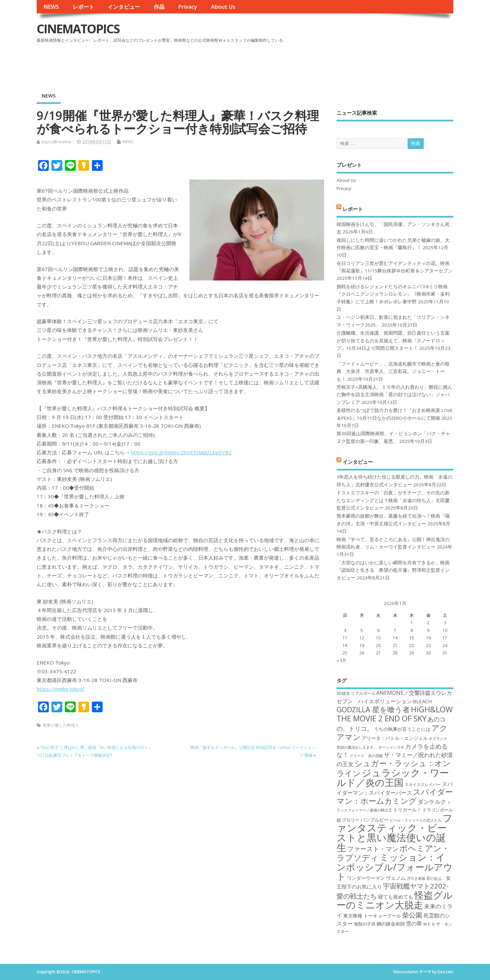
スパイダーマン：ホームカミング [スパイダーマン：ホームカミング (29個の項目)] (395, 796)
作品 (159, 7)
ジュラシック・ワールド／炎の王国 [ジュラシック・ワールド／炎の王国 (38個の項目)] (393, 777)
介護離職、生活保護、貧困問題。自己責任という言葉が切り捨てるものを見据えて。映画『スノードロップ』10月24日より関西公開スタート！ (393, 341)
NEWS (51, 7)
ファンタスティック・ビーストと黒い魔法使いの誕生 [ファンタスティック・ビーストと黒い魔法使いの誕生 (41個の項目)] (395, 833)
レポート (83, 7)
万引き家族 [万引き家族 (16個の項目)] (416, 878)
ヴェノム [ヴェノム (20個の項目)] (396, 878)
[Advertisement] (325, 64)
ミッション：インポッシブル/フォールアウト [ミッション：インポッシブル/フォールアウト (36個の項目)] (395, 867)
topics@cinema (56, 142)
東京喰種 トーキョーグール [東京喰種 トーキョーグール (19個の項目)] (372, 916)
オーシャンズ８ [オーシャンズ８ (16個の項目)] (391, 747)
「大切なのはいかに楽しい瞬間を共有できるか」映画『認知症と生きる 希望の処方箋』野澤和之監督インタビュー (393, 570)
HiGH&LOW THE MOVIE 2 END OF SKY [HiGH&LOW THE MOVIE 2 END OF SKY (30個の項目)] (395, 714)
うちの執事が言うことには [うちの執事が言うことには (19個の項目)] (402, 729)
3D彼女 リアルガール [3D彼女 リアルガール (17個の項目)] (356, 693)
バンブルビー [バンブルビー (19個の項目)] (375, 820)
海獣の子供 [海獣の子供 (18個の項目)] (365, 924)
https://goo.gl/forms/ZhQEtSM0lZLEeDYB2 (181, 452)
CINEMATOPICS (78, 29)
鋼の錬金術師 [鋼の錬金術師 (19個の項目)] (391, 924)
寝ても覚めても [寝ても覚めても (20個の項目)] (396, 897)
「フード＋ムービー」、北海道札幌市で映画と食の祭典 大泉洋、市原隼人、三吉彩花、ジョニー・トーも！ (393, 371)
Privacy (188, 7)
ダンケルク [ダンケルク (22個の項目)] (432, 802)
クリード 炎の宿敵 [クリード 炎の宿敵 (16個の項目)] (366, 756)
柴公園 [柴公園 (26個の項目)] (412, 915)
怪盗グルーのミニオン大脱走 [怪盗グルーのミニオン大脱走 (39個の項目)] (395, 900)
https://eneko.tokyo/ (61, 689)
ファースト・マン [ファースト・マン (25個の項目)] (373, 849)
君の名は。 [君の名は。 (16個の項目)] (436, 878)
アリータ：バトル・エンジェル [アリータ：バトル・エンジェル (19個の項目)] (395, 738)
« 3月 (341, 660)
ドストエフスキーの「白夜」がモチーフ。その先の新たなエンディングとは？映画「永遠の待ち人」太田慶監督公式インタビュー (393, 500)
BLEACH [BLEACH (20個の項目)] (423, 701)
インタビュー (124, 7)
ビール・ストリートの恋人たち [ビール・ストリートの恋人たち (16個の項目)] (416, 820)
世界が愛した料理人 (61, 725)
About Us (223, 7)
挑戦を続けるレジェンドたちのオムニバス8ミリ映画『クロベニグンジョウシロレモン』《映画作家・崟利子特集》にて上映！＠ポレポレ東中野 (393, 294)
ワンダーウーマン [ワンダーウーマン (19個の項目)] (366, 878)
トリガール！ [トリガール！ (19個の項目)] (407, 810)
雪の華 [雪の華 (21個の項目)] (414, 924)
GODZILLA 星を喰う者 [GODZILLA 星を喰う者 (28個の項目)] (373, 709)
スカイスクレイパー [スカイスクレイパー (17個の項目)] (423, 784)
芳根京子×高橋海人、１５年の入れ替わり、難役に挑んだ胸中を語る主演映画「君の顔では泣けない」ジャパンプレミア (394, 395)
